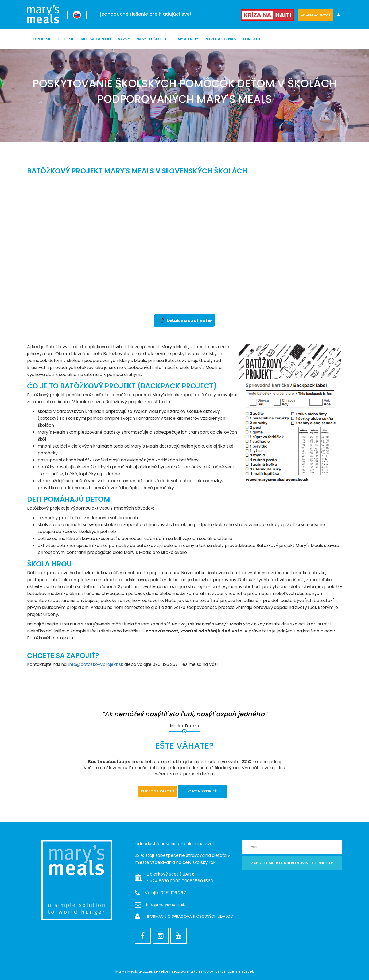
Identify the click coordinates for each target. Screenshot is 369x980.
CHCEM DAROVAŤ (315, 15)
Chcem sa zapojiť (158, 791)
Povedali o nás (220, 39)
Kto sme (66, 39)
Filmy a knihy (185, 39)
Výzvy (124, 39)
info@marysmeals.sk (166, 905)
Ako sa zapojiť (96, 39)
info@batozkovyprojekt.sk (96, 664)
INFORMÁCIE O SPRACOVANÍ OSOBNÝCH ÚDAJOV (189, 916)
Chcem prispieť (202, 791)
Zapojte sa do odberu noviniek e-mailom (292, 863)
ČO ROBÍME (40, 39)
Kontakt (251, 39)
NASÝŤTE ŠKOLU (151, 39)
